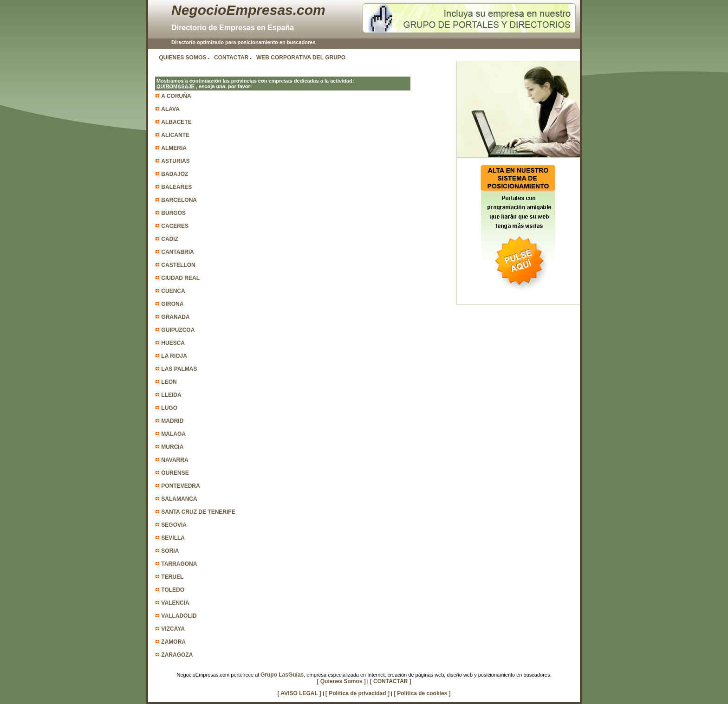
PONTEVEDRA (180, 486)
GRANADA (175, 317)
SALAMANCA (179, 499)
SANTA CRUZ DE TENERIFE (198, 512)
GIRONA (172, 304)
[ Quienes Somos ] (341, 681)
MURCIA (172, 447)
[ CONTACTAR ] (391, 681)
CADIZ (170, 239)
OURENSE (175, 473)
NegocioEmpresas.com (248, 10)
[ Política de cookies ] (422, 693)
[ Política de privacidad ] (357, 693)
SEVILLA (173, 538)
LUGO (169, 408)
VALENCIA (175, 603)
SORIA (170, 551)
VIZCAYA (173, 629)
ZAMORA (173, 642)
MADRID (172, 421)
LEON (169, 382)
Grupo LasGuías (282, 675)
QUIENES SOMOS (182, 58)
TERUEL (172, 577)
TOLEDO (173, 590)
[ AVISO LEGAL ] (299, 693)
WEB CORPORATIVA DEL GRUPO (301, 58)
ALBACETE (176, 122)
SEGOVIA (174, 525)
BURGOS (173, 213)
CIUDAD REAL (180, 278)
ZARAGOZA (177, 655)
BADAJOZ (175, 174)
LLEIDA (171, 395)
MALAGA (173, 434)
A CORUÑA (176, 96)
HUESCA (173, 343)
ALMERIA (174, 148)
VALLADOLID (179, 616)
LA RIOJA (174, 356)
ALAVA (170, 109)
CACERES (175, 226)
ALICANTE (175, 135)
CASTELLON (178, 265)
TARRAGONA (179, 564)
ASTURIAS (175, 161)
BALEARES (176, 187)
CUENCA (173, 291)
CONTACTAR (231, 58)
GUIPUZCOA (178, 330)
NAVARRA (175, 460)
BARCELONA (179, 200)
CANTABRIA (177, 252)
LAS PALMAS (179, 369)
